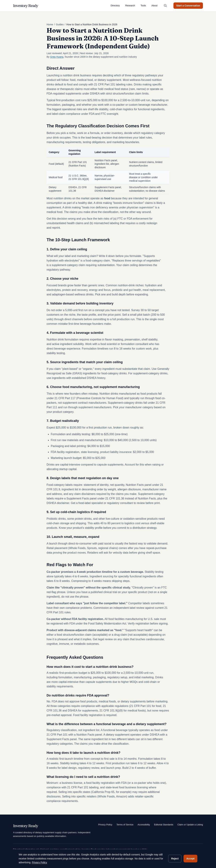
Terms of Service (125, 825)
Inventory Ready (26, 6)
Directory (115, 6)
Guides (60, 24)
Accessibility (144, 825)
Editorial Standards (164, 825)
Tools (143, 6)
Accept (190, 859)
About (154, 6)
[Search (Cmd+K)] (165, 6)
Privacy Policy (105, 825)
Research (130, 6)
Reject (175, 859)
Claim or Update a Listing (190, 825)
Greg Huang (57, 57)
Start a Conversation (188, 6)
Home (50, 24)
